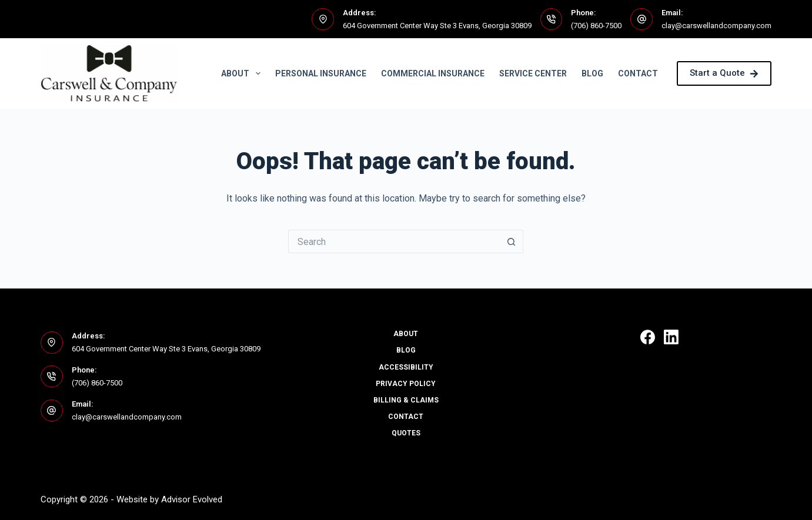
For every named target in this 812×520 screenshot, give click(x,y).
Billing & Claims (406, 400)
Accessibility (406, 367)
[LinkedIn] (671, 337)
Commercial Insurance (433, 73)
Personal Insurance (321, 73)
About (243, 73)
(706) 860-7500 (596, 26)
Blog (592, 73)
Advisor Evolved (192, 499)
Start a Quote (724, 73)
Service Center (533, 73)
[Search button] (512, 241)
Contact (638, 73)
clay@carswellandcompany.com (716, 26)
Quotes (406, 433)
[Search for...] (394, 241)
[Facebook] (648, 337)
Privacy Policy (406, 384)
